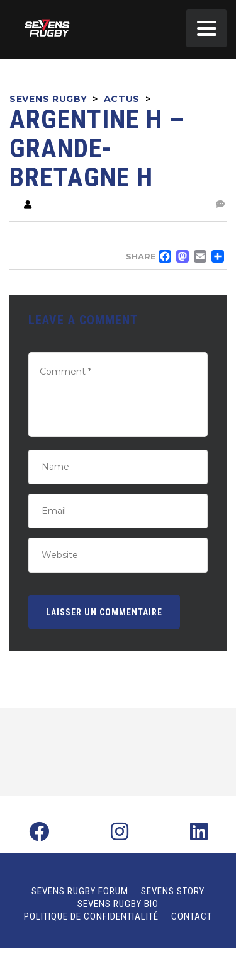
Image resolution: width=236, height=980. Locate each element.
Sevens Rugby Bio (118, 904)
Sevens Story (173, 891)
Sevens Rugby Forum (80, 891)
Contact (192, 916)
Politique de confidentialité (91, 916)
